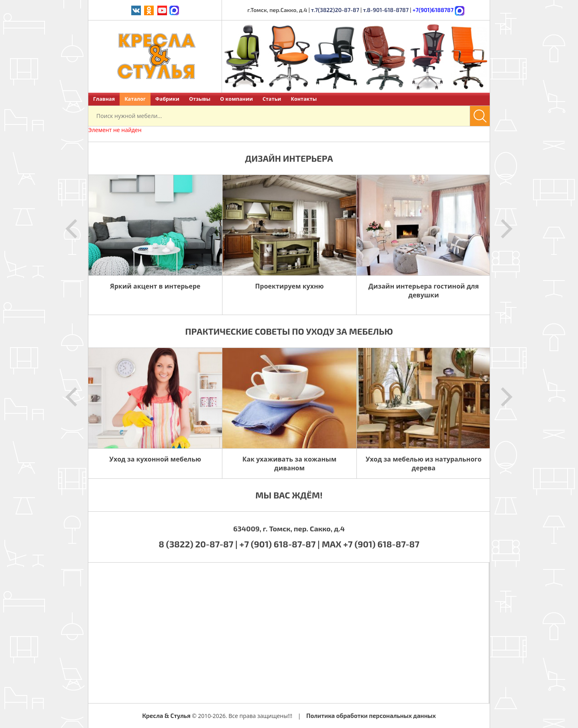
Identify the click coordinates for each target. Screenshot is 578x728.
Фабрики (167, 99)
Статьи (272, 99)
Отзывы (200, 99)
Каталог (135, 99)
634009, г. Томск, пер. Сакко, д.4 (289, 529)
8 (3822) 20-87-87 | (199, 544)
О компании (236, 99)
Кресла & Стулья (166, 716)
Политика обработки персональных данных (371, 716)
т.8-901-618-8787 (386, 10)
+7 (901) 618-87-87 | (280, 544)
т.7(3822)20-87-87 (335, 10)
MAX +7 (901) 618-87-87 (371, 544)
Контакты (304, 99)
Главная (104, 99)
